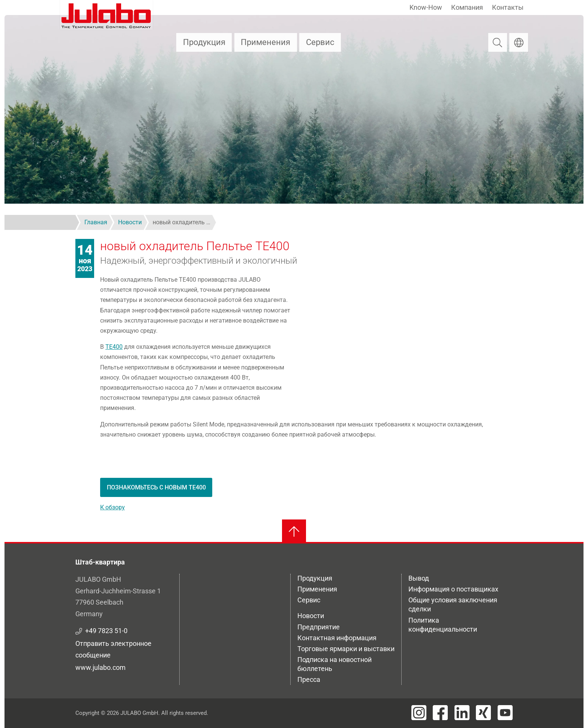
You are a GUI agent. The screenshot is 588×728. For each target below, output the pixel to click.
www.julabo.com (100, 667)
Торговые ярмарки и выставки (346, 649)
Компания (467, 7)
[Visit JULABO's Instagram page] (419, 713)
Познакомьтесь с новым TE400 (156, 487)
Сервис (320, 42)
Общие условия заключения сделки (453, 604)
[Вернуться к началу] (294, 531)
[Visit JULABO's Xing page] (483, 713)
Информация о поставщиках (453, 589)
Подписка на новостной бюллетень (334, 664)
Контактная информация (337, 638)
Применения (265, 42)
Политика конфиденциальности (443, 625)
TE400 (114, 347)
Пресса (309, 679)
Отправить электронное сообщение (113, 649)
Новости (311, 616)
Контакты (508, 7)
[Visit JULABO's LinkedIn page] (462, 713)
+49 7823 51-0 (106, 631)
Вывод (419, 578)
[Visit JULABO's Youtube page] (505, 713)
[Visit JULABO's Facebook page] (440, 713)
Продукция (204, 42)
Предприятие (319, 627)
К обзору (112, 507)
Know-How (426, 7)
